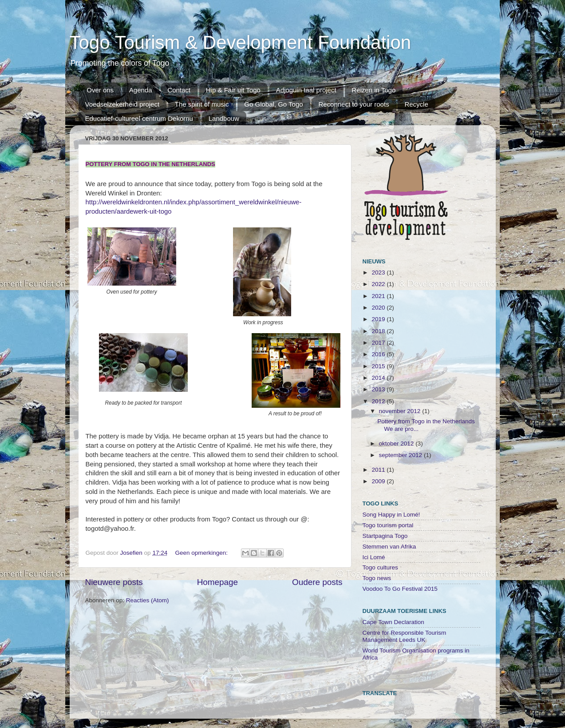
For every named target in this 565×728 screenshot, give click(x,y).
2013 (379, 389)
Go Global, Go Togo (273, 104)
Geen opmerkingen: (202, 553)
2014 (379, 378)
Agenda (141, 90)
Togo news (377, 578)
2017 (379, 343)
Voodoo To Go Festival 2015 (400, 589)
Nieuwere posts (114, 582)
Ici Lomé (374, 557)
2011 (379, 470)
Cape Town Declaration (393, 622)
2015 (379, 366)
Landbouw (224, 118)
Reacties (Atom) (148, 600)
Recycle (416, 104)
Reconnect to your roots (354, 104)
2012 (379, 401)
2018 (379, 331)
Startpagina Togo (385, 536)
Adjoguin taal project (306, 90)
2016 (379, 354)
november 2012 (401, 411)
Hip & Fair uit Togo (233, 90)
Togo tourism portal (388, 525)
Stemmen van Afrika (389, 547)
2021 (379, 296)
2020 (379, 308)
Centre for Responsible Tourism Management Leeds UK (405, 636)
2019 (379, 319)
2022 (379, 284)
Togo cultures (380, 567)
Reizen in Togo (373, 90)
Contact (179, 90)
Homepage (217, 582)
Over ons (100, 90)
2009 (379, 481)
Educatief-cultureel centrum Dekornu (139, 118)
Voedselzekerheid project (122, 104)
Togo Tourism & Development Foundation (241, 42)
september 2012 (401, 455)
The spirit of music (202, 104)
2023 (379, 273)
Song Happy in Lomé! (391, 515)
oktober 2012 (397, 444)
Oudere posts (317, 582)
